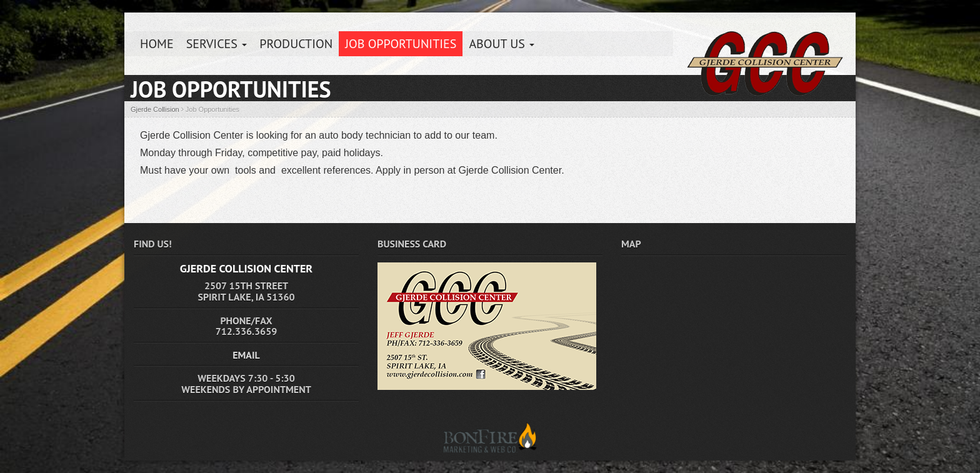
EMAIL (246, 355)
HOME (157, 44)
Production (296, 44)
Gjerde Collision (155, 109)
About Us (502, 44)
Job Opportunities (401, 44)
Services (217, 44)
